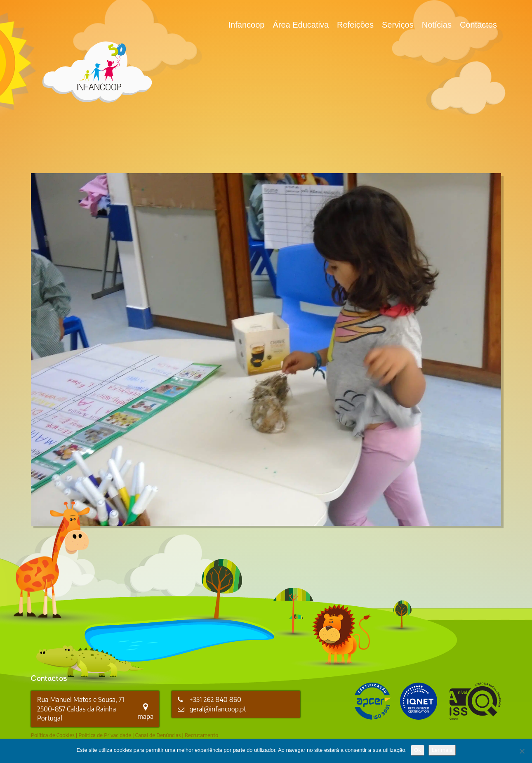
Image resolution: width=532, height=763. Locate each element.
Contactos (478, 25)
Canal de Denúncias (158, 735)
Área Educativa (301, 25)
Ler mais (442, 750)
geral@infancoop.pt (218, 709)
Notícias (437, 25)
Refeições (355, 25)
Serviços (398, 25)
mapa (145, 712)
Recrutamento (201, 735)
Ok (418, 750)
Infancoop (247, 25)
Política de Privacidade (105, 735)
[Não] (522, 751)
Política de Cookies (53, 735)
